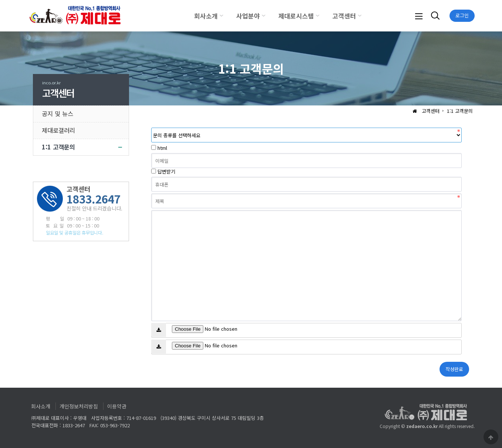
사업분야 (248, 16)
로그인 (462, 15)
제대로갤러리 (58, 130)
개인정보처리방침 (79, 406)
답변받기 (166, 171)
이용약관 (117, 406)
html (162, 148)
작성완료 (454, 369)
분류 (151, 128)
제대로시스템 (296, 16)
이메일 (151, 153)
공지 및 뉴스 (57, 114)
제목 (151, 194)
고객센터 (344, 16)
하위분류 (221, 16)
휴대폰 (151, 177)
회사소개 (206, 16)
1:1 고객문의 (58, 147)
